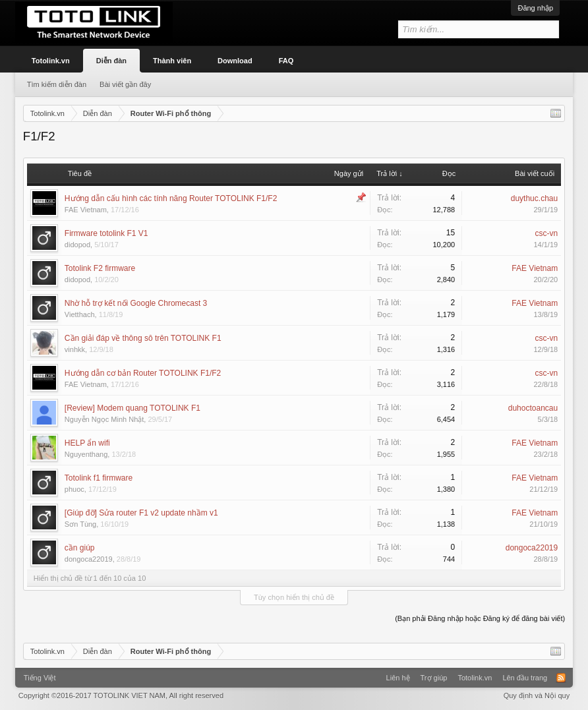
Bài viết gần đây (125, 84)
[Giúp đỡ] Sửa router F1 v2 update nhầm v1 (141, 513)
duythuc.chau (534, 198)
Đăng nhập (535, 8)
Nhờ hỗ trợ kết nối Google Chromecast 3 (136, 303)
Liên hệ (398, 678)
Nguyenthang (86, 454)
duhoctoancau (533, 408)
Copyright (121, 695)
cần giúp (80, 548)
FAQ (286, 61)
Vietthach (80, 314)
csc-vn (546, 233)
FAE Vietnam (86, 210)
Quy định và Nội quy (537, 695)
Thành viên (172, 61)
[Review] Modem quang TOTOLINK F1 (132, 408)
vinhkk (75, 349)
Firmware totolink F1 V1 (106, 233)
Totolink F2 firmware (100, 268)
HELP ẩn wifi (87, 443)
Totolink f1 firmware (99, 478)
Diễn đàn (111, 61)
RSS (561, 678)
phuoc (74, 489)
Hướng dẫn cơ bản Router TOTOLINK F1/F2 (143, 373)
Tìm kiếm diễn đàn (57, 84)
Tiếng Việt (40, 678)
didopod (77, 245)
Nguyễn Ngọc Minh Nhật (104, 419)
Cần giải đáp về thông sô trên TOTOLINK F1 (143, 338)
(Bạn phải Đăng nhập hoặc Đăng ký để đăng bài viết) (480, 618)
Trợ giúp (434, 678)
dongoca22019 (89, 559)
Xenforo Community (294, 673)
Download (235, 61)
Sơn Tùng (80, 524)
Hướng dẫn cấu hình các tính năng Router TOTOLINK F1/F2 (171, 198)
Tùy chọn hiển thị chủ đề (294, 597)
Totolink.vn (51, 61)
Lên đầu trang (525, 678)
